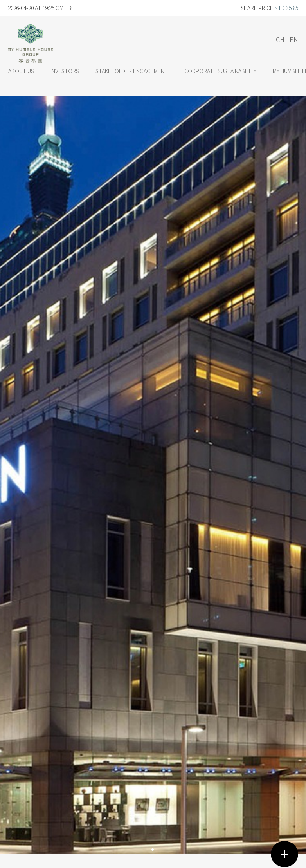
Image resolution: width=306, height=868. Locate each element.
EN (294, 39)
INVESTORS (65, 71)
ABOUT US (21, 71)
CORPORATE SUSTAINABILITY (220, 71)
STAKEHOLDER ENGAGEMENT (132, 71)
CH (280, 39)
